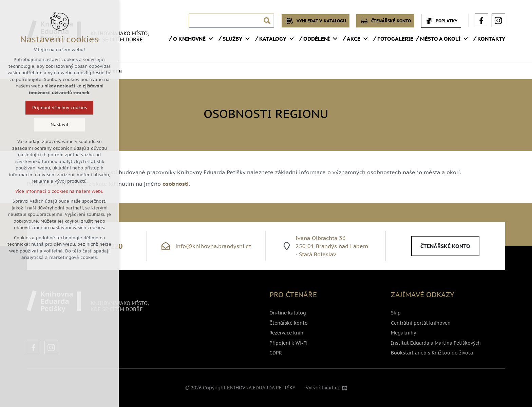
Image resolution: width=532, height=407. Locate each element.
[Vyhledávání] (267, 21)
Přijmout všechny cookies (55, 108)
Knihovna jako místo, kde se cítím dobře (120, 36)
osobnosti (176, 184)
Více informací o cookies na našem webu (55, 191)
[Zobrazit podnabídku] (211, 39)
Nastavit (55, 125)
